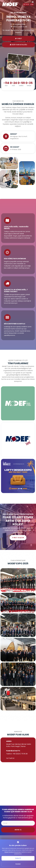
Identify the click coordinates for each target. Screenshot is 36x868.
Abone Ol (18, 830)
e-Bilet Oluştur (18, 538)
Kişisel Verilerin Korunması (13, 852)
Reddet (18, 864)
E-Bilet (18, 39)
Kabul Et (18, 858)
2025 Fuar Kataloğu (18, 45)
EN (32, 4)
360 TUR (26, 4)
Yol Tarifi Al (10, 758)
